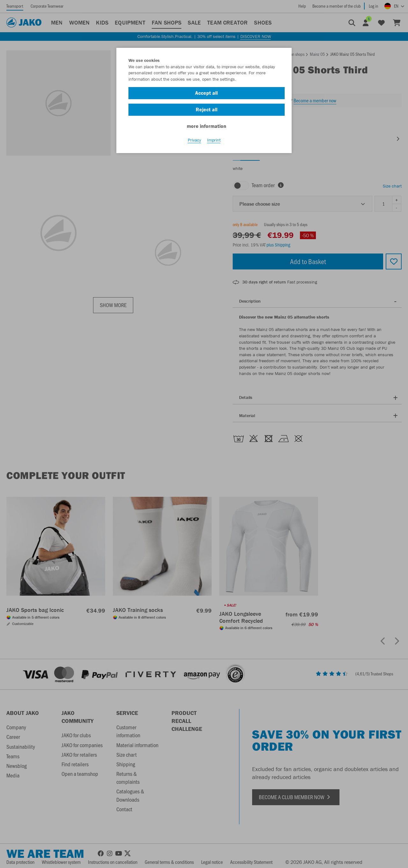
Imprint (214, 141)
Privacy (194, 141)
